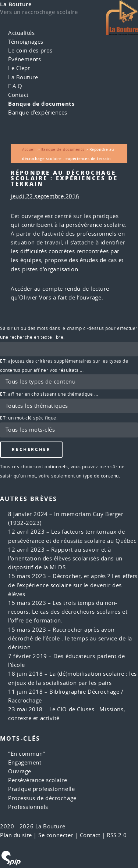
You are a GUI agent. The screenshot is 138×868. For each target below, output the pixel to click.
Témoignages (26, 42)
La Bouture (16, 4)
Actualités (22, 33)
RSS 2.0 (117, 835)
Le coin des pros (30, 50)
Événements (25, 59)
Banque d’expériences (38, 112)
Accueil (29, 149)
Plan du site (16, 835)
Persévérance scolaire (38, 780)
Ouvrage (20, 771)
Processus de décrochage (42, 798)
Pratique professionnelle (41, 789)
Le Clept (19, 68)
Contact (18, 95)
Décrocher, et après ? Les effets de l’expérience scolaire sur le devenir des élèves (73, 585)
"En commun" (27, 754)
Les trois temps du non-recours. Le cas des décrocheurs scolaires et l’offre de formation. (68, 612)
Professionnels (28, 807)
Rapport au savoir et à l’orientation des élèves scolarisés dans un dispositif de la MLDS (65, 558)
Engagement (25, 762)
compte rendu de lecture (76, 289)
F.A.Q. (16, 86)
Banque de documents (41, 104)
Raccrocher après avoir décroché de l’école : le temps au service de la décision (70, 638)
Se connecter (56, 835)
